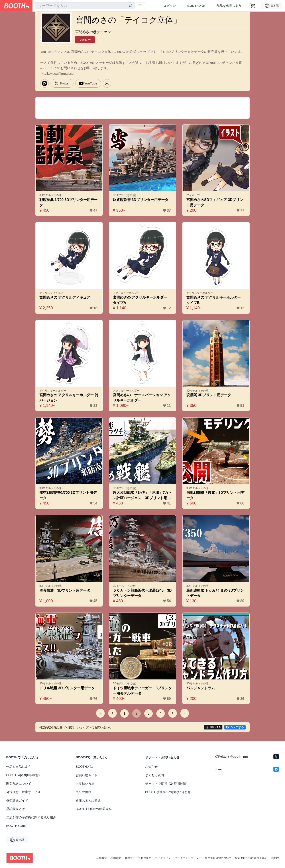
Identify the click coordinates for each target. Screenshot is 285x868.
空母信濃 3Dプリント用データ (65, 590)
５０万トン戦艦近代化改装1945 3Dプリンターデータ (142, 593)
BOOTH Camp (16, 826)
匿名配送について (19, 784)
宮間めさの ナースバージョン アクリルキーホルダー (142, 398)
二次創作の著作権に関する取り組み (31, 817)
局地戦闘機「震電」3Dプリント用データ (215, 495)
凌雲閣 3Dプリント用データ (209, 395)
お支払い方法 (85, 784)
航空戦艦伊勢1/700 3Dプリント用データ (68, 495)
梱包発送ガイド (17, 800)
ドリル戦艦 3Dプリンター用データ (67, 688)
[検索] (130, 6)
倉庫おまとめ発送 (88, 800)
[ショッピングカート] (253, 6)
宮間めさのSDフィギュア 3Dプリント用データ (215, 202)
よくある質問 (155, 775)
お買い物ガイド (87, 775)
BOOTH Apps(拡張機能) (23, 775)
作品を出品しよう (229, 6)
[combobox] (85, 6)
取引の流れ (83, 792)
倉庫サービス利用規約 (138, 858)
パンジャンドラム (201, 688)
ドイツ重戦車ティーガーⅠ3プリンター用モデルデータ (142, 691)
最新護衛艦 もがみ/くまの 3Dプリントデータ (215, 593)
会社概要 (102, 858)
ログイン (169, 6)
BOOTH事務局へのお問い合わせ (168, 792)
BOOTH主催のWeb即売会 (94, 809)
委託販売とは (16, 809)
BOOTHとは (196, 6)
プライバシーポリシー (188, 858)
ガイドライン (163, 858)
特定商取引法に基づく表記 (251, 858)
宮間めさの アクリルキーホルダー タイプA (142, 300)
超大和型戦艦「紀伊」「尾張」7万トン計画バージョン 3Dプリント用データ (142, 496)
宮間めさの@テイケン (93, 32)
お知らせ (151, 767)
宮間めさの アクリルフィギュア (65, 297)
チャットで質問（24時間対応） (167, 784)
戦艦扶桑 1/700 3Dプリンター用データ (68, 202)
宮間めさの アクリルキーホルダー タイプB (215, 300)
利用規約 (116, 858)
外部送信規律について (218, 858)
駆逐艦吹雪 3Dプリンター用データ (141, 200)
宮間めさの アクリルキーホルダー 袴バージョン (69, 398)
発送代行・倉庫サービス (23, 792)
